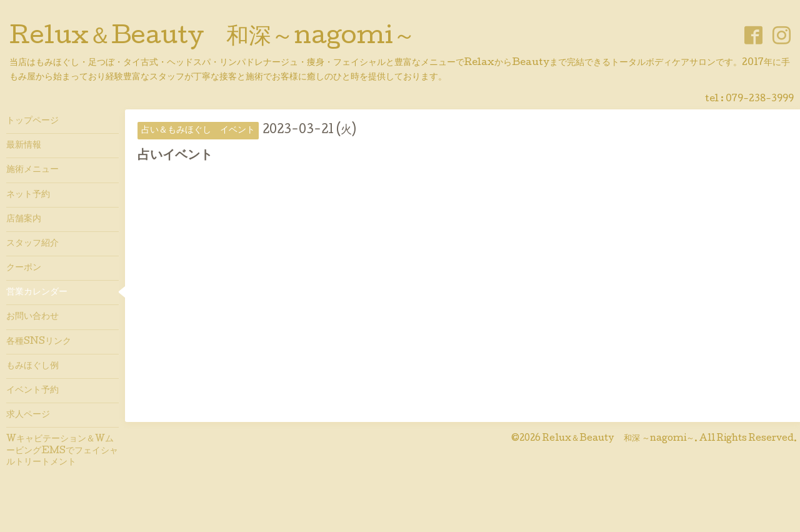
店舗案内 (24, 219)
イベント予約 (32, 391)
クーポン (24, 268)
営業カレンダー (37, 293)
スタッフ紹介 (32, 244)
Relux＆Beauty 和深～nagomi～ (212, 38)
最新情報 (24, 146)
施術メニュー (32, 170)
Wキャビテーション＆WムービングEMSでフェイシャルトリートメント (62, 451)
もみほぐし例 (32, 366)
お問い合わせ (32, 317)
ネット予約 (28, 195)
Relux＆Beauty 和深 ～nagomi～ (618, 439)
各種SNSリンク (39, 342)
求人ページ (28, 415)
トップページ (32, 121)
